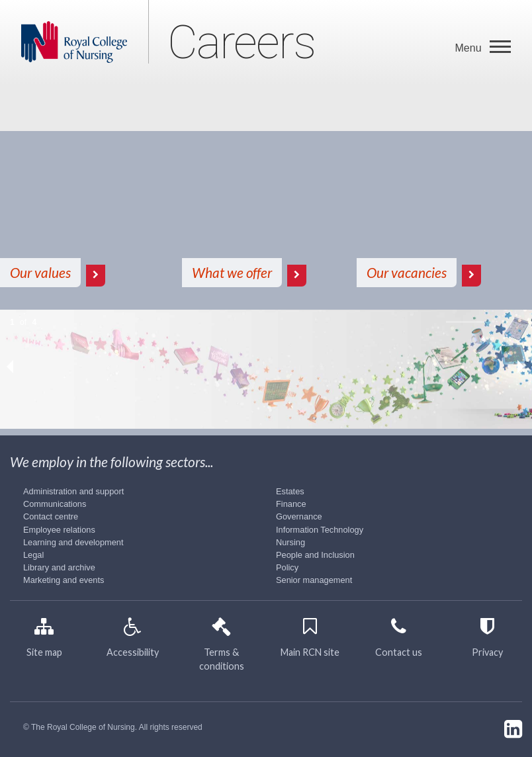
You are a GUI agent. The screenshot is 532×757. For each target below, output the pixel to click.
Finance (291, 504)
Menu (470, 48)
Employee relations (59, 530)
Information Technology (320, 530)
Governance (299, 516)
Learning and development (73, 542)
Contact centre (51, 516)
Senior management (314, 580)
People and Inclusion (315, 555)
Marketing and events (64, 580)
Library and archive (59, 567)
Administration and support (73, 491)
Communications (55, 504)
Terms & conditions (222, 648)
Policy (287, 567)
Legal (33, 555)
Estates (290, 491)
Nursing (290, 542)
